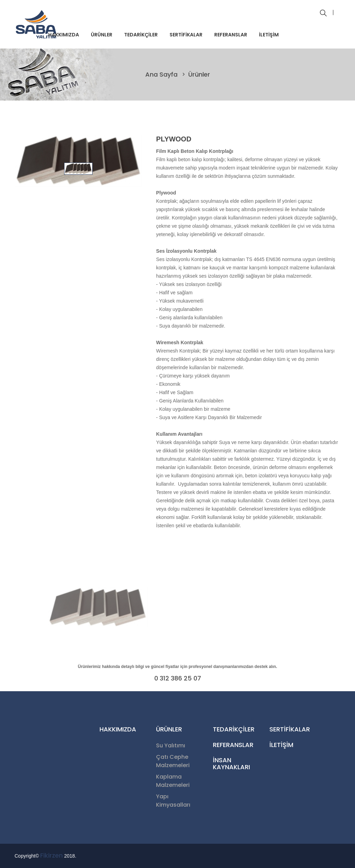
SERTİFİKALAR (186, 35)
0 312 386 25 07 (178, 678)
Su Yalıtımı (171, 745)
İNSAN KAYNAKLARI (231, 763)
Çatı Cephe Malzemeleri (173, 761)
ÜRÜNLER (102, 35)
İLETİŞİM (269, 35)
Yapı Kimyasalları (173, 801)
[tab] (78, 168)
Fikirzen (51, 855)
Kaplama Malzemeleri (173, 781)
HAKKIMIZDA (64, 35)
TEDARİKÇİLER (141, 35)
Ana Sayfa (162, 74)
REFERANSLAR (231, 35)
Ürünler (199, 74)
